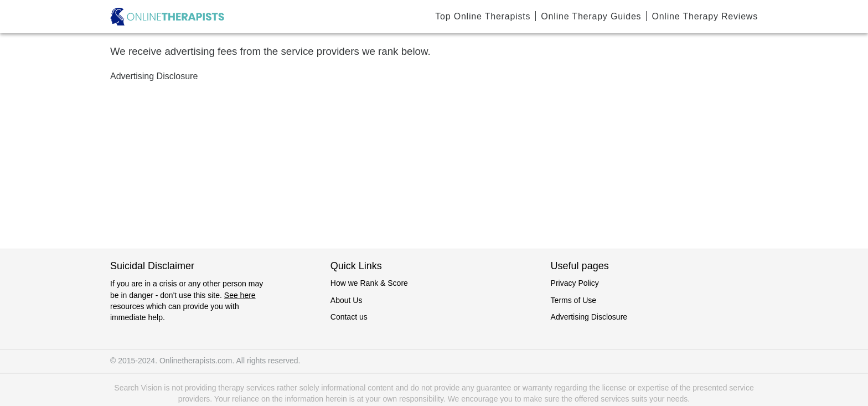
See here (240, 295)
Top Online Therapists (483, 16)
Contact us (349, 317)
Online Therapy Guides (591, 16)
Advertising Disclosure (589, 317)
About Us (347, 300)
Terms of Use (573, 300)
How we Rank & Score (369, 283)
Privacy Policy (575, 283)
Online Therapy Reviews (705, 16)
